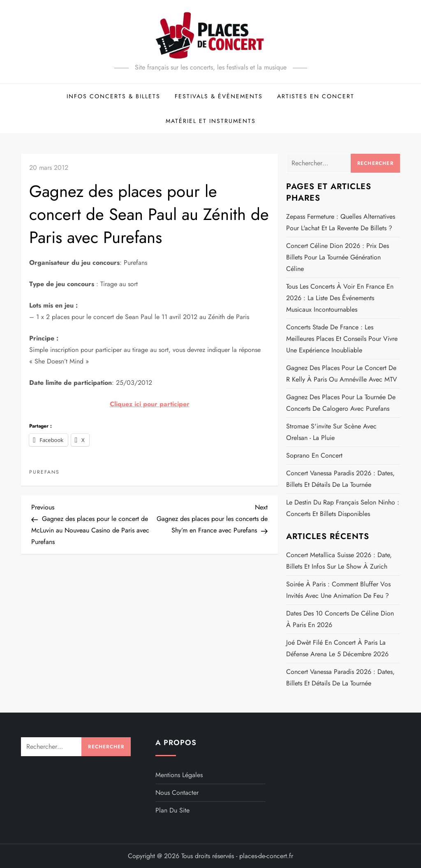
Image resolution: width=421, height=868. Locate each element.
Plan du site (172, 810)
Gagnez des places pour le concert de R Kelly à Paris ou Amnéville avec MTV (342, 374)
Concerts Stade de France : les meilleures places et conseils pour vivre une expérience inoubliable (342, 339)
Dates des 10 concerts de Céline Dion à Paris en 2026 (340, 619)
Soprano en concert (314, 455)
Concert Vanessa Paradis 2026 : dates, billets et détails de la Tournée (340, 479)
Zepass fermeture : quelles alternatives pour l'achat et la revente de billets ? (341, 222)
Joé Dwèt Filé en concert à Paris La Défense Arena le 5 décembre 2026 (337, 648)
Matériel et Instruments (211, 121)
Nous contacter (177, 793)
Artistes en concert (316, 96)
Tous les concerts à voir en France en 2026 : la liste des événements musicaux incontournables (340, 298)
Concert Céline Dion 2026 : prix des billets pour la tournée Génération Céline (338, 257)
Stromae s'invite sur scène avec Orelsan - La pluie (331, 432)
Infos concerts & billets (113, 96)
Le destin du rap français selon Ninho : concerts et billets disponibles (343, 508)
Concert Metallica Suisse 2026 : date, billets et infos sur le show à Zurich (339, 561)
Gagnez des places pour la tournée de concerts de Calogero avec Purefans (341, 403)
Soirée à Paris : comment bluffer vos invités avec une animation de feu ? (338, 590)
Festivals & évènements (219, 96)
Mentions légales (179, 775)
